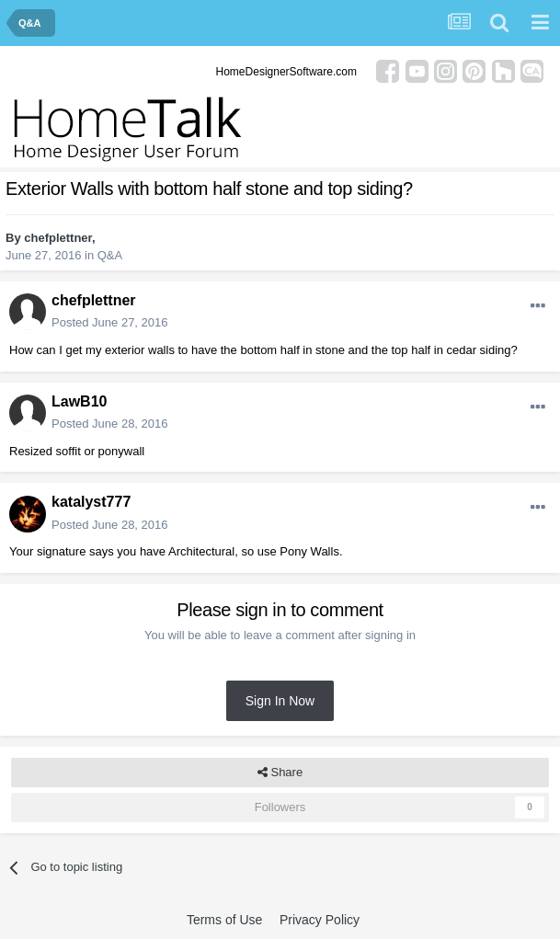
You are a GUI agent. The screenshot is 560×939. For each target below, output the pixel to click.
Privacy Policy (320, 920)
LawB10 (79, 401)
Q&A (110, 255)
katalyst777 (91, 502)
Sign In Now (280, 701)
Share (280, 773)
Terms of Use (224, 920)
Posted (110, 322)
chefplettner (58, 238)
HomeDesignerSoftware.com (286, 72)
